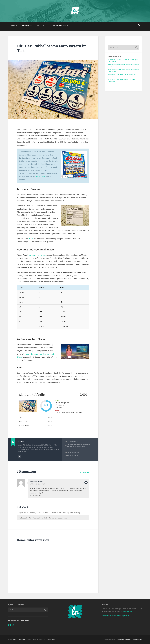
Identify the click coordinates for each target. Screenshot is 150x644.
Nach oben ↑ (137, 640)
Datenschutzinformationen (111, 616)
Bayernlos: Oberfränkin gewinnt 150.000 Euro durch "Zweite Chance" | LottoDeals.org (51, 513)
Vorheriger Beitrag (73, 453)
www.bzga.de (127, 612)
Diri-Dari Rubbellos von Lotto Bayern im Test (51, 49)
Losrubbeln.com (19, 640)
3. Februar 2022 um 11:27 (38, 484)
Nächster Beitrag (73, 456)
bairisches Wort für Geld (38, 256)
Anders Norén (126, 640)
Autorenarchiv (19, 457)
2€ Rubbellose (72, 445)
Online (40, 26)
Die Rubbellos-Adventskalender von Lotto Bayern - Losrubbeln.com (44, 518)
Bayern (80, 445)
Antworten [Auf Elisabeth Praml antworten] (86, 483)
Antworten (84, 473)
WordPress (51, 640)
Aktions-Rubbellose (58, 26)
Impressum (127, 616)
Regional (26, 26)
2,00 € (31, 239)
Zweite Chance (41, 177)
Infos (13, 26)
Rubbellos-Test (80, 447)
